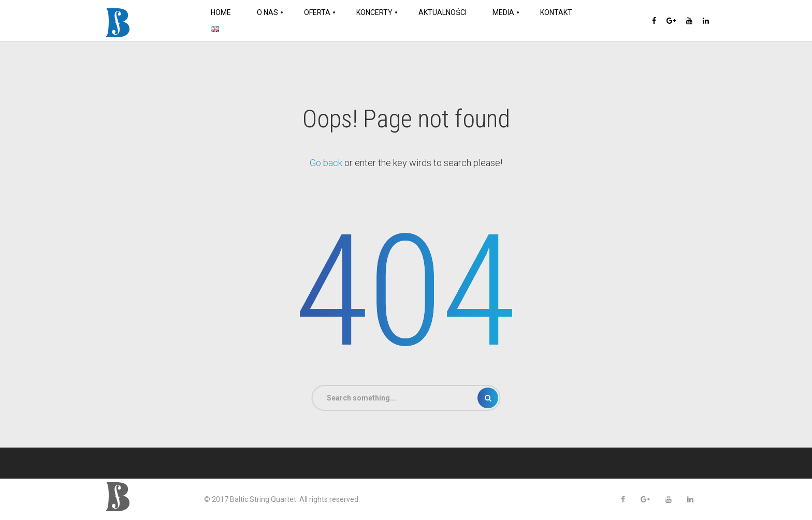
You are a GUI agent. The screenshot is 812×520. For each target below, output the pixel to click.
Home (221, 12)
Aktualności (443, 12)
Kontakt (556, 12)
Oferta (317, 12)
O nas (267, 12)
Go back (326, 163)
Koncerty (374, 12)
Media (503, 12)
